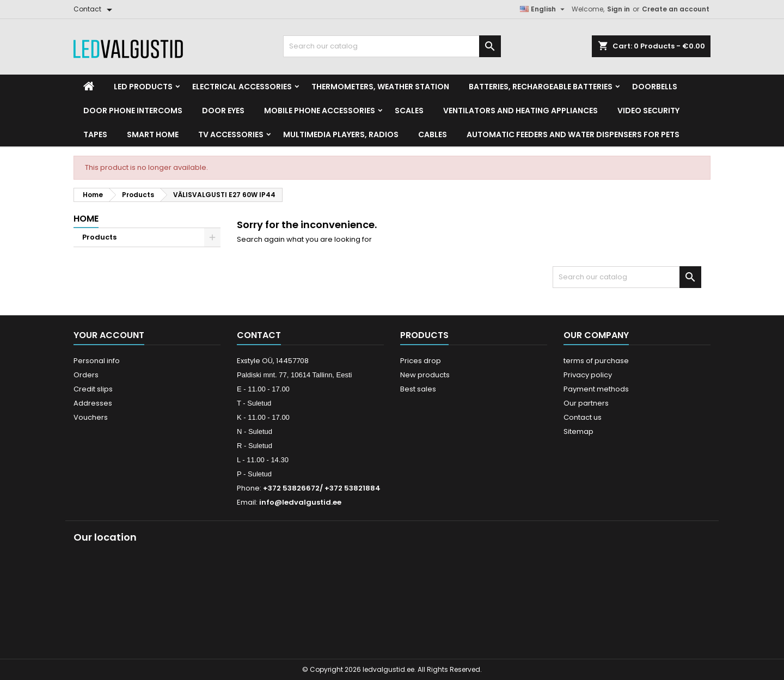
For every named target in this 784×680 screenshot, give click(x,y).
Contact (259, 335)
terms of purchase (596, 361)
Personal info (97, 361)
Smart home (153, 134)
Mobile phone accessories (320, 111)
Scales (409, 111)
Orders (86, 375)
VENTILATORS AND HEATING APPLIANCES (520, 111)
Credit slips (93, 389)
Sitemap (578, 431)
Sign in (618, 9)
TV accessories (231, 134)
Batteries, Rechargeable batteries (541, 87)
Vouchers (91, 417)
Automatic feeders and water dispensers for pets (573, 134)
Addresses (93, 403)
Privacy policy (588, 375)
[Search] (392, 46)
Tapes (95, 134)
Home (86, 219)
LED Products (143, 87)
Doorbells (655, 87)
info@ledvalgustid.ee (300, 502)
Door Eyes (223, 111)
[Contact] (95, 9)
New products (425, 375)
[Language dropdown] (544, 9)
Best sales (418, 389)
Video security (648, 111)
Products (99, 237)
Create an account (676, 9)
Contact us (583, 417)
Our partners (586, 403)
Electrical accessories (242, 87)
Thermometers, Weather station (380, 87)
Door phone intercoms (133, 111)
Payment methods (596, 389)
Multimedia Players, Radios (341, 134)
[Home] (89, 87)
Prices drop (421, 361)
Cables (433, 134)
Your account (109, 335)
